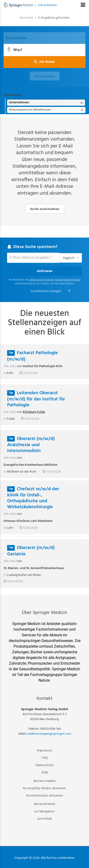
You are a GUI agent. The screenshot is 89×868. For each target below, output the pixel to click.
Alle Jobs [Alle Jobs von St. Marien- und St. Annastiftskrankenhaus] (10, 561)
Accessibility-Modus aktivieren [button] (44, 788)
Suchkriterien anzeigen (46, 291)
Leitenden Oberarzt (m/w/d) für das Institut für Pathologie (36, 399)
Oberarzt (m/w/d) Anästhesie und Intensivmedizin (31, 445)
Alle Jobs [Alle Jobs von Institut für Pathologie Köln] (10, 366)
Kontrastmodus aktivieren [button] (44, 796)
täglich (69, 258)
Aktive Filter (13, 95)
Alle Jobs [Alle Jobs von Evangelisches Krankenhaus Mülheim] (10, 458)
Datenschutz (45, 765)
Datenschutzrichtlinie (42, 280)
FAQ (45, 758)
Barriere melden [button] (45, 781)
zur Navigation (44, 811)
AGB (45, 773)
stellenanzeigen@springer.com (49, 734)
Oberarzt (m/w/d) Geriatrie (31, 551)
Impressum (44, 751)
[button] (44, 62)
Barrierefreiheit (45, 804)
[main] (44, 303)
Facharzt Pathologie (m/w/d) (33, 356)
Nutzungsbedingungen (68, 280)
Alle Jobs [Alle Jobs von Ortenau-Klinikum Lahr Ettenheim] (10, 514)
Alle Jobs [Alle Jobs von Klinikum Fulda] (10, 412)
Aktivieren (45, 271)
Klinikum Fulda (34, 412)
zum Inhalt (45, 819)
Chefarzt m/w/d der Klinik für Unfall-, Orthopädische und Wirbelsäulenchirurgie (33, 498)
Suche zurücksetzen (45, 209)
